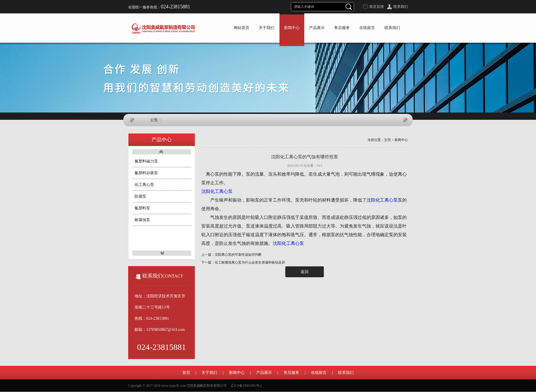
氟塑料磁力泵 (146, 161)
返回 (305, 272)
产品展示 (264, 373)
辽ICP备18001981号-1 (246, 386)
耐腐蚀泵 (142, 220)
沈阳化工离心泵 (217, 191)
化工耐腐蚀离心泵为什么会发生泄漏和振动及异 (250, 262)
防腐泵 (140, 196)
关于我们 (209, 373)
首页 (186, 373)
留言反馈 (377, 7)
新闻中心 (401, 140)
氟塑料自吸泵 (146, 173)
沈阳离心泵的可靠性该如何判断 (238, 255)
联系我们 (401, 7)
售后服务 (291, 373)
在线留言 (319, 373)
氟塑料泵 (142, 208)
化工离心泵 (144, 185)
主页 (387, 140)
